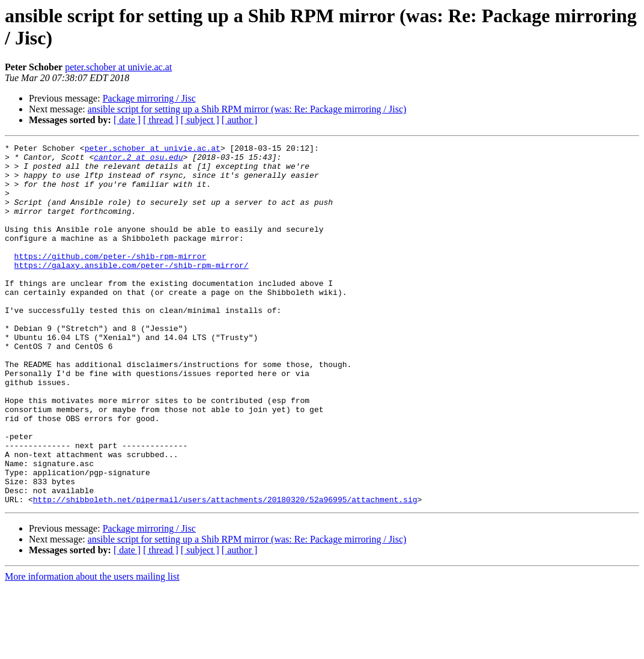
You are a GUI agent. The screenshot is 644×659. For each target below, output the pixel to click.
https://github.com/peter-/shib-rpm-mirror (111, 279)
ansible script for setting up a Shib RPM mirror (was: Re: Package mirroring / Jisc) (247, 109)
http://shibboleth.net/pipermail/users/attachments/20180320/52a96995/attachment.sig (225, 571)
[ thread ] (161, 120)
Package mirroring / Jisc (149, 98)
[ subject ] (200, 120)
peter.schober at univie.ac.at (118, 67)
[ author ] (240, 120)
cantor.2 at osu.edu (138, 160)
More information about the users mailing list (92, 648)
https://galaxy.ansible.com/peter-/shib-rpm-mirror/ (132, 290)
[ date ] (127, 120)
